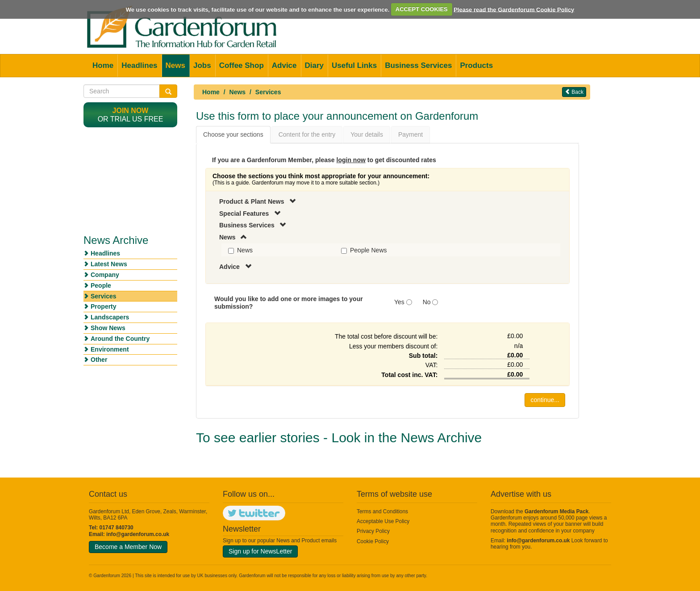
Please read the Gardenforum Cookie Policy (514, 9)
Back (574, 92)
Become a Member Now (128, 547)
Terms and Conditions (382, 511)
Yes (399, 302)
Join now (131, 111)
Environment (110, 349)
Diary (315, 65)
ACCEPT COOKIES (422, 9)
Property (104, 306)
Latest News (109, 264)
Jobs (202, 65)
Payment (410, 134)
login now (351, 160)
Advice (284, 65)
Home (103, 65)
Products (476, 65)
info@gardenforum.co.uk (138, 534)
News (175, 65)
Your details (367, 134)
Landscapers (110, 317)
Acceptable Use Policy (383, 521)
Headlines (139, 65)
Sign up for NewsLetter (260, 551)
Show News (108, 328)
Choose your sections (233, 134)
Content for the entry (307, 134)
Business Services (418, 65)
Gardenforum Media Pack (556, 511)
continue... (545, 400)
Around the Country (120, 339)
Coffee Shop (242, 65)
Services (268, 92)
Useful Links (354, 65)
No (427, 302)
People (101, 285)
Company (105, 275)
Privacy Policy (373, 531)
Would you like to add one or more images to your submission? (289, 303)
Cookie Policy (373, 541)
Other (99, 360)
